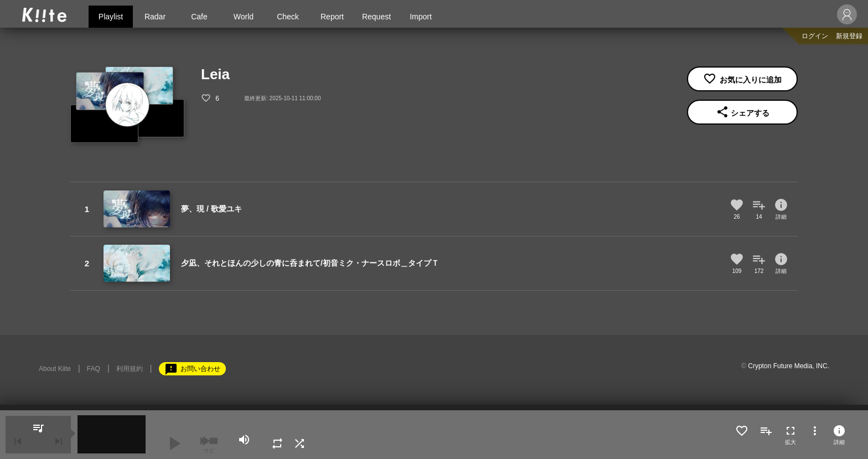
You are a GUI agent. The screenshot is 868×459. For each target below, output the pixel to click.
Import (421, 17)
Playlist (111, 17)
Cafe (199, 17)
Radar (155, 17)
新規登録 (849, 36)
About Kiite (55, 369)
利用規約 (130, 369)
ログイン (815, 36)
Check (288, 17)
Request (376, 17)
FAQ (94, 369)
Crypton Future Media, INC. (789, 366)
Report (332, 17)
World (244, 17)
